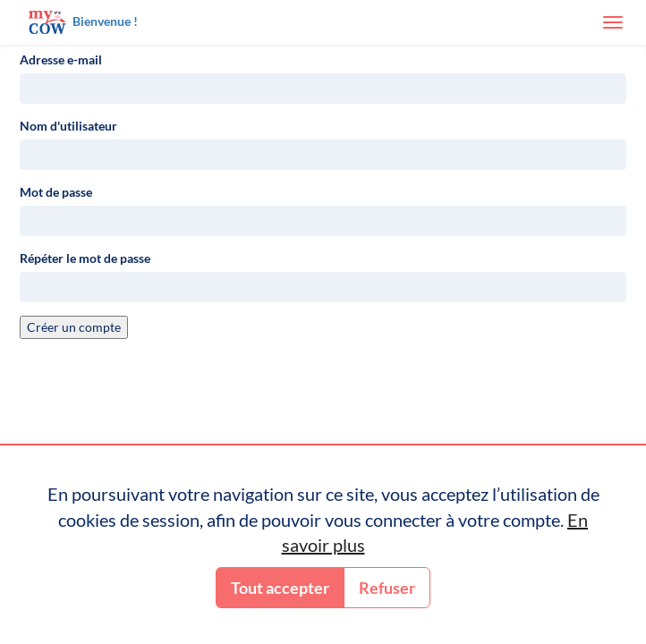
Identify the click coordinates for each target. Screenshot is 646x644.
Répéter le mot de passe (85, 258)
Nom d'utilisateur (68, 126)
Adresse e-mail (61, 59)
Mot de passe (56, 192)
